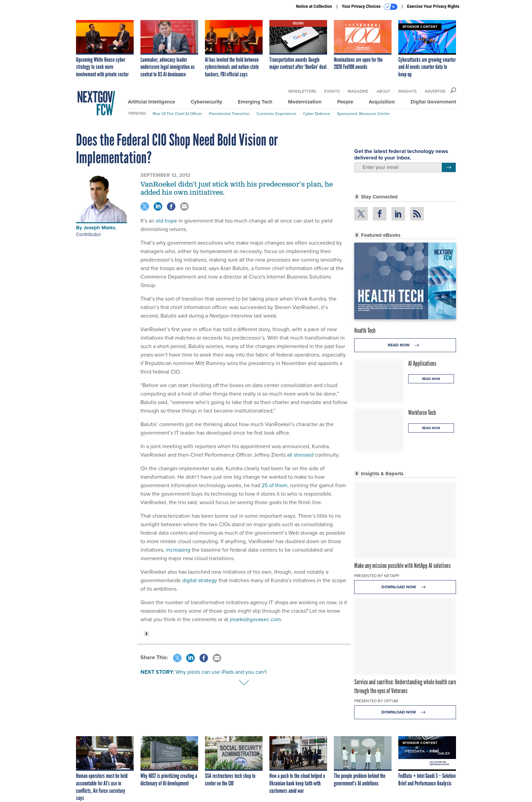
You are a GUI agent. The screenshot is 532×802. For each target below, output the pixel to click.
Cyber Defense (317, 114)
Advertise (435, 91)
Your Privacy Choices (370, 7)
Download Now (405, 587)
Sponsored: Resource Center (363, 114)
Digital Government (433, 102)
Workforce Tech (422, 413)
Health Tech (365, 330)
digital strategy (200, 580)
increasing (178, 550)
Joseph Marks (99, 228)
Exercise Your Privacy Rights (433, 6)
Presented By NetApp (377, 576)
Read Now (405, 345)
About (383, 91)
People (345, 102)
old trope (166, 221)
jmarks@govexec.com (255, 619)
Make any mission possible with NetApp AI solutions (402, 566)
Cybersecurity (206, 102)
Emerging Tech (255, 102)
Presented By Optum (376, 701)
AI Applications (422, 363)
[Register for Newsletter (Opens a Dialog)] (449, 168)
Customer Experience (276, 114)
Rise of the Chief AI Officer (177, 114)
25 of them (274, 485)
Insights (407, 91)
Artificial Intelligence (151, 102)
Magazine (358, 91)
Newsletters (302, 91)
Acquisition (382, 102)
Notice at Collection (314, 6)
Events (332, 91)
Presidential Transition (229, 114)
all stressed (300, 455)
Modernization (305, 102)
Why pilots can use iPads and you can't (221, 672)
